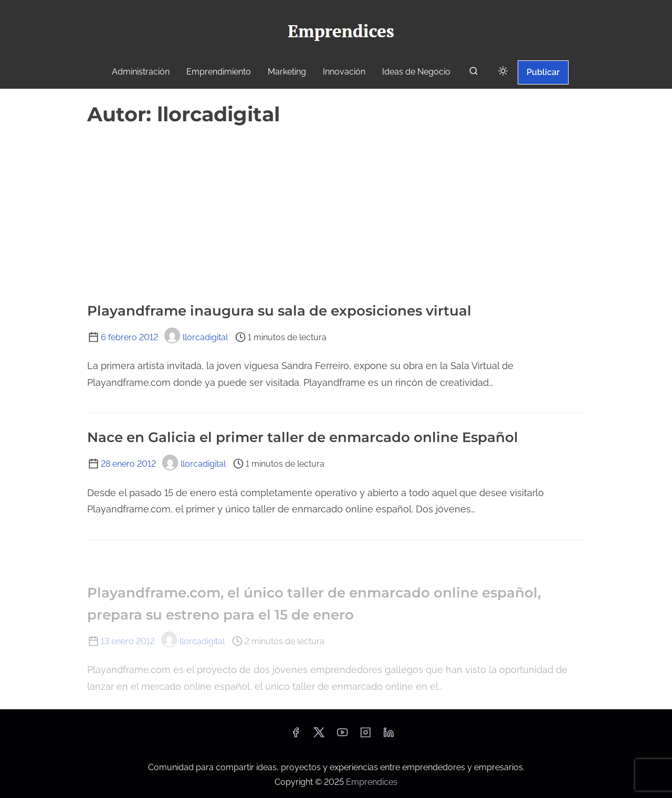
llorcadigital (196, 337)
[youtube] (342, 736)
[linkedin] (388, 736)
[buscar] (474, 73)
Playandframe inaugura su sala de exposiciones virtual (279, 311)
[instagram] (365, 736)
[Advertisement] (336, 209)
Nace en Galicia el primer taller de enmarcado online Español (303, 437)
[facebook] (296, 736)
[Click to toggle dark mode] (503, 72)
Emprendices (372, 782)
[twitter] (319, 736)
